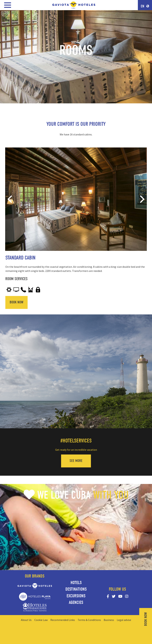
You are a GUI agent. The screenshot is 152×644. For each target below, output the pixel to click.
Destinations (76, 589)
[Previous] (11, 199)
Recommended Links (63, 620)
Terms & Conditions (89, 620)
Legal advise (124, 620)
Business (109, 620)
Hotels (76, 583)
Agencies (76, 602)
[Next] (141, 199)
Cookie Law (41, 620)
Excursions (76, 596)
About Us (26, 620)
